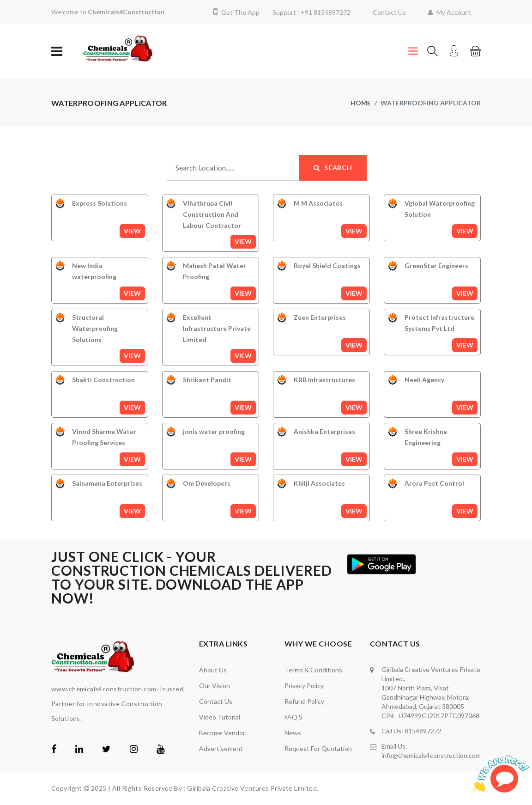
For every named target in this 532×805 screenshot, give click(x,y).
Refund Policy (304, 701)
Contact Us (389, 12)
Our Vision (215, 686)
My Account (450, 12)
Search (333, 168)
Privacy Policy (304, 686)
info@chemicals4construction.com (431, 755)
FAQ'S (293, 717)
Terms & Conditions (313, 670)
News (293, 733)
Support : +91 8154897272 (311, 12)
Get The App (236, 12)
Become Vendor (222, 733)
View (132, 231)
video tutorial (220, 717)
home (361, 103)
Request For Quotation (318, 748)
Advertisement (221, 748)
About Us (213, 670)
